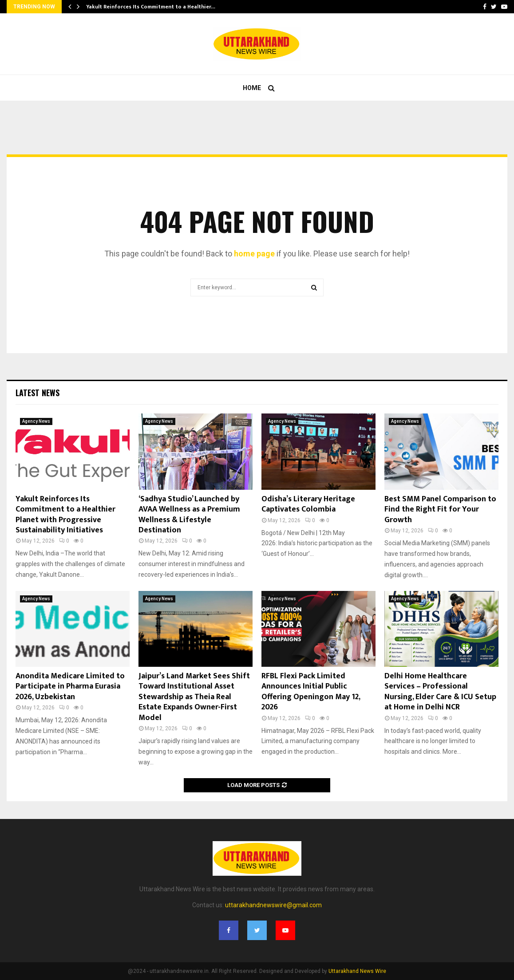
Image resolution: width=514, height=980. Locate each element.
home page (254, 254)
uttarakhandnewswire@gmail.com (273, 905)
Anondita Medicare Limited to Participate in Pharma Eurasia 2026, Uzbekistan (70, 687)
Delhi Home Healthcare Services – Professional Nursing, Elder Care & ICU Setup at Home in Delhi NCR (440, 692)
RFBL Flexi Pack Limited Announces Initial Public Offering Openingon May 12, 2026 (311, 692)
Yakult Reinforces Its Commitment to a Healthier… (151, 7)
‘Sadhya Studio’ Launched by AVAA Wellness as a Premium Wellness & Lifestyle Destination (189, 515)
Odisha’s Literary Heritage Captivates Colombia (308, 504)
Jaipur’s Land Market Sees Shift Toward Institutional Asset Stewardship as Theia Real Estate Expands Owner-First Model (194, 697)
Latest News (38, 393)
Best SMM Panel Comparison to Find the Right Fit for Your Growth (440, 510)
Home (252, 88)
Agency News (36, 421)
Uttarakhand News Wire (357, 971)
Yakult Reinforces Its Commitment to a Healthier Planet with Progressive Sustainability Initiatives (65, 515)
